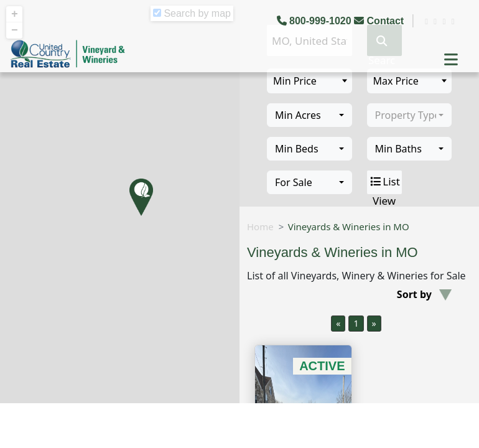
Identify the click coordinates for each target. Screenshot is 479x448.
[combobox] (309, 115)
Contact (380, 21)
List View (384, 182)
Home (260, 226)
